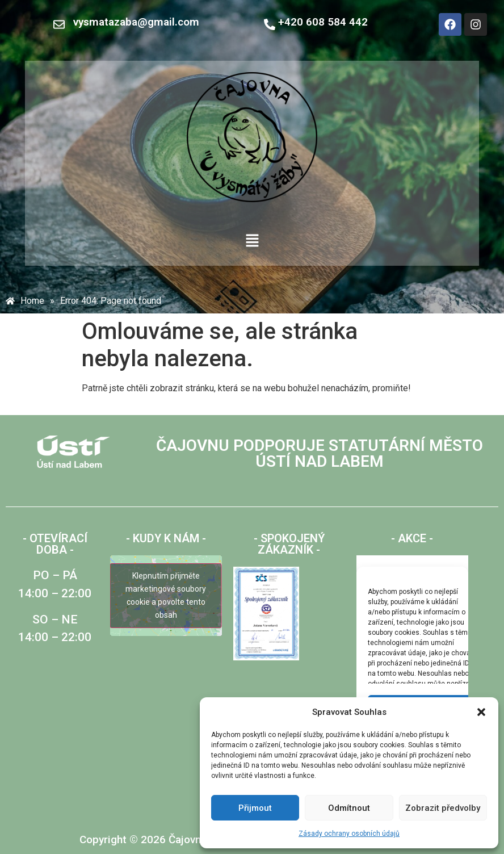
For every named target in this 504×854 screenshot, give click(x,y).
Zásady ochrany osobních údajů (349, 834)
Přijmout (255, 808)
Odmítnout (349, 808)
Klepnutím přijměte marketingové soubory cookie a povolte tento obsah (166, 595)
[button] (481, 712)
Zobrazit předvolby (443, 808)
